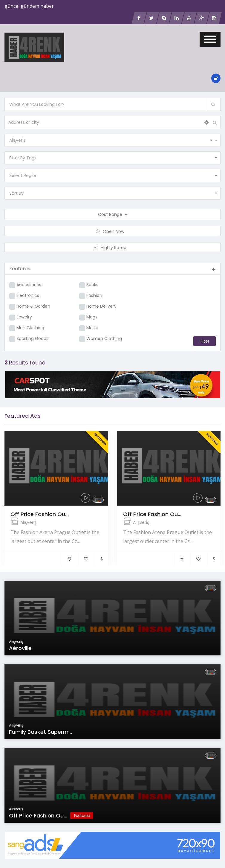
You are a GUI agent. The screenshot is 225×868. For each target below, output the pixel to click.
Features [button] (112, 269)
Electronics (28, 295)
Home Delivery (101, 306)
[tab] (112, 269)
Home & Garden (33, 306)
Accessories (29, 285)
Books (92, 285)
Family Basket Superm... (40, 732)
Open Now (112, 231)
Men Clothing (30, 328)
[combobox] (112, 140)
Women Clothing (104, 338)
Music (92, 328)
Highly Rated (112, 248)
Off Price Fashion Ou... (40, 514)
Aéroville (20, 648)
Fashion (94, 295)
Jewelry (24, 317)
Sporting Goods (32, 338)
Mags (92, 317)
